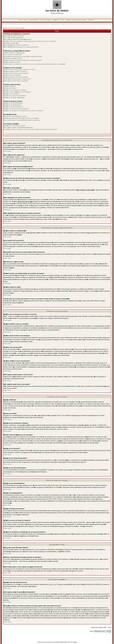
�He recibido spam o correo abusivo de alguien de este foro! (22, 120)
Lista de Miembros (34, 20)
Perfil (63, 20)
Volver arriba (7, 151)
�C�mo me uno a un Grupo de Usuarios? (16, 109)
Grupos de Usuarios (46, 20)
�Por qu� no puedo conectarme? (14, 36)
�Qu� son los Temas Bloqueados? (14, 98)
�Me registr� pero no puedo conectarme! (16, 45)
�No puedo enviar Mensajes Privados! (15, 116)
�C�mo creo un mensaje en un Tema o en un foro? (19, 70)
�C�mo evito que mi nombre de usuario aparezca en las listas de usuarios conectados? (30, 41)
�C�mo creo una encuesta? (12, 75)
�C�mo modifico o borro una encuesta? (16, 77)
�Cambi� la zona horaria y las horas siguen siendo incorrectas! (23, 57)
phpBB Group (52, 584)
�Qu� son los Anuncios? (11, 94)
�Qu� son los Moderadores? (12, 105)
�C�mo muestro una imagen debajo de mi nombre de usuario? (23, 60)
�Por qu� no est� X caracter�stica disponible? (18, 128)
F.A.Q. (21, 20)
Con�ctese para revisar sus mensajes (76, 20)
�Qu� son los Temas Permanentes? (15, 96)
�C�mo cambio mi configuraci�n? (14, 53)
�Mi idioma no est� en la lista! (13, 58)
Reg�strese (56, 20)
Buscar (26, 20)
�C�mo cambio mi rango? (12, 62)
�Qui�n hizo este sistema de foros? (15, 126)
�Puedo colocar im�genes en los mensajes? (17, 92)
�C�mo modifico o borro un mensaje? (15, 71)
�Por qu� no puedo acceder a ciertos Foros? (17, 79)
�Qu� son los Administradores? (13, 103)
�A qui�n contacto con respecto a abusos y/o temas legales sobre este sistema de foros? (30, 129)
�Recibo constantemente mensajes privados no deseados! (21, 118)
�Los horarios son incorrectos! (13, 55)
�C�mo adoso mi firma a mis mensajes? (16, 73)
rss (40, 642)
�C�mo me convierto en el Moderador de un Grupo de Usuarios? (23, 111)
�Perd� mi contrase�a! (11, 43)
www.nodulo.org (57, 13)
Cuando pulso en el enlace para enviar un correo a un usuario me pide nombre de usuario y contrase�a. (35, 64)
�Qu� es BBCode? (10, 86)
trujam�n (48, 642)
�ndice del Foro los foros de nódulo (14, 28)
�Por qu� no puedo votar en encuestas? (16, 81)
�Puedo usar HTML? (10, 88)
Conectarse (91, 20)
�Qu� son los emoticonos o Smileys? (15, 90)
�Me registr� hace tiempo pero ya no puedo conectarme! (21, 47)
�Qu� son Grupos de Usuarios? (13, 107)
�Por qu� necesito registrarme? (13, 38)
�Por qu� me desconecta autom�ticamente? (17, 39)
